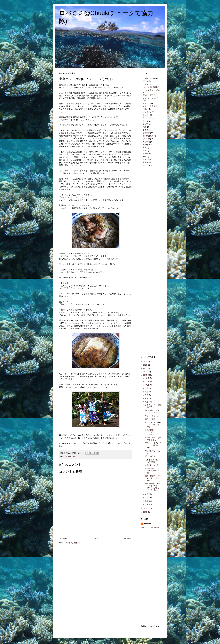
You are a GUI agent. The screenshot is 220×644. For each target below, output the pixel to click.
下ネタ (145, 130)
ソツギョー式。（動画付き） (153, 406)
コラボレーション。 (153, 465)
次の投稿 (63, 539)
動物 (144, 157)
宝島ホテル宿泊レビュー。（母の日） (153, 445)
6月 (147, 398)
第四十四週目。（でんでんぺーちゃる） (153, 478)
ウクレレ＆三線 (149, 78)
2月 (147, 501)
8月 (147, 392)
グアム (145, 81)
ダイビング (147, 95)
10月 (147, 385)
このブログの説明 (150, 87)
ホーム (95, 539)
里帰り (145, 162)
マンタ (145, 121)
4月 (147, 494)
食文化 (145, 145)
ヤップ (145, 124)
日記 (75, 457)
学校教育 (146, 133)
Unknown (147, 524)
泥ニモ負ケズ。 (151, 456)
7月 (147, 395)
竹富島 (145, 154)
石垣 (144, 148)
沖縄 (144, 127)
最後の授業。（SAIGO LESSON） (150, 432)
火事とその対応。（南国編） (152, 461)
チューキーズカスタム (151, 98)
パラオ (145, 109)
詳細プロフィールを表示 (150, 527)
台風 (144, 151)
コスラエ (146, 84)
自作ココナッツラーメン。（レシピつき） (153, 425)
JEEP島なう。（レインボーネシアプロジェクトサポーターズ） (152, 487)
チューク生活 (148, 106)
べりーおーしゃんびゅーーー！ (153, 452)
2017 (146, 362)
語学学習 (146, 139)
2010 (146, 512)
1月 (147, 504)
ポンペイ (146, 115)
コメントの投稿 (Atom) (73, 543)
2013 (146, 372)
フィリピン (147, 112)
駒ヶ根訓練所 (148, 136)
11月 (147, 381)
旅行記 (145, 165)
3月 (147, 498)
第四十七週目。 (151, 419)
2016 (146, 365)
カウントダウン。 (152, 416)
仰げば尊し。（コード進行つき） (153, 411)
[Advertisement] (149, 215)
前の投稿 (128, 539)
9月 (147, 388)
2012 (146, 375)
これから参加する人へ (151, 90)
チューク (69, 457)
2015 (146, 368)
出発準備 (146, 142)
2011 (146, 509)
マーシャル (147, 118)
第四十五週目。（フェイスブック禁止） (153, 471)
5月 (147, 402)
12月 (147, 378)
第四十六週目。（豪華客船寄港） (153, 439)
